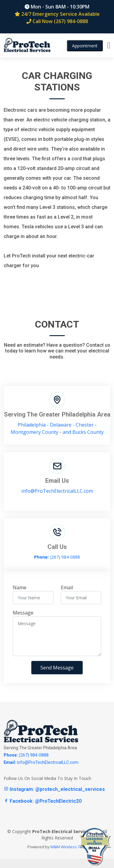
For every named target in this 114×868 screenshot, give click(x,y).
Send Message (57, 668)
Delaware (61, 425)
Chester (85, 425)
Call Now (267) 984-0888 (57, 21)
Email (67, 587)
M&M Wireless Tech (69, 847)
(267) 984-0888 (57, 557)
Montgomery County (35, 432)
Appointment (85, 46)
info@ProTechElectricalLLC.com (57, 491)
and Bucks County (83, 432)
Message (23, 613)
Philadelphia (32, 425)
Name (20, 587)
